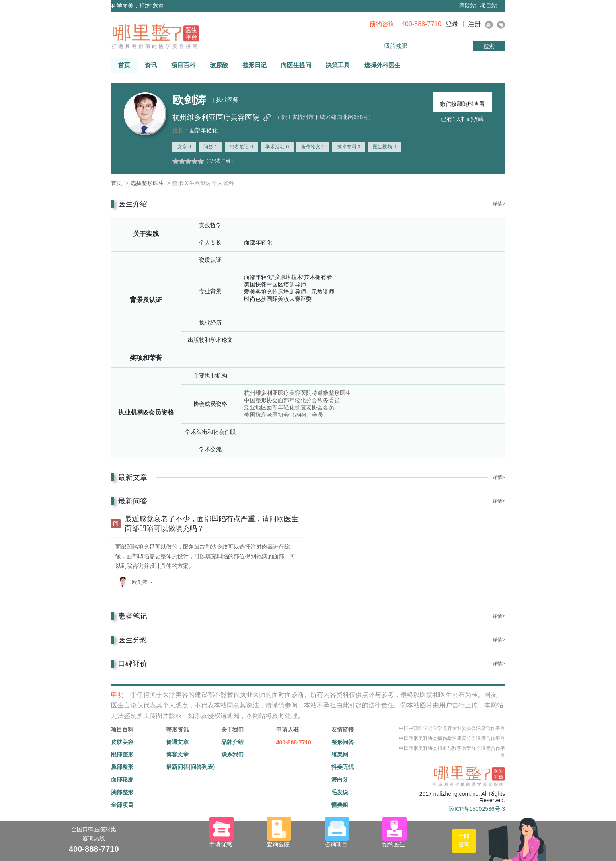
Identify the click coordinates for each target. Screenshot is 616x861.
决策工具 (338, 65)
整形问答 (343, 742)
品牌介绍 (232, 742)
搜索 (489, 46)
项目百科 (183, 65)
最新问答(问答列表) (190, 767)
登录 (452, 24)
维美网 (340, 754)
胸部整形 (122, 792)
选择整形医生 (147, 183)
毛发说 (340, 792)
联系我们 (232, 754)
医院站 (468, 6)
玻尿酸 (219, 65)
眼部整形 (122, 754)
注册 (474, 24)
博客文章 (177, 754)
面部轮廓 (122, 779)
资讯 (151, 65)
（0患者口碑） (220, 161)
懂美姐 (340, 805)
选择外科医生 (382, 65)
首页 (124, 65)
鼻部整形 (122, 767)
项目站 (489, 6)
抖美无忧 (343, 767)
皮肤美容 (122, 742)
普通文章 (177, 742)
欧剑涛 (140, 582)
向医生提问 (296, 65)
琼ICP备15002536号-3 (477, 809)
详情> (499, 204)
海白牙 (340, 779)
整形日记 (255, 65)
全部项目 (122, 805)
